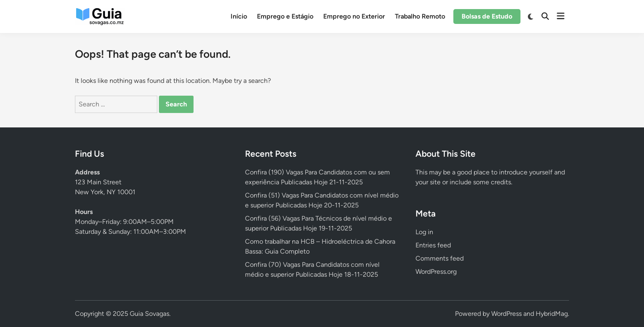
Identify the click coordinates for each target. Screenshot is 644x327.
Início (239, 16)
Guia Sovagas (149, 314)
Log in (424, 232)
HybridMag (552, 314)
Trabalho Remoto (420, 16)
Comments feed (440, 258)
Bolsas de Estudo (487, 16)
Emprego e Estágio (285, 16)
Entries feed (433, 245)
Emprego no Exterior (354, 16)
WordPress (506, 314)
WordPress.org (436, 272)
